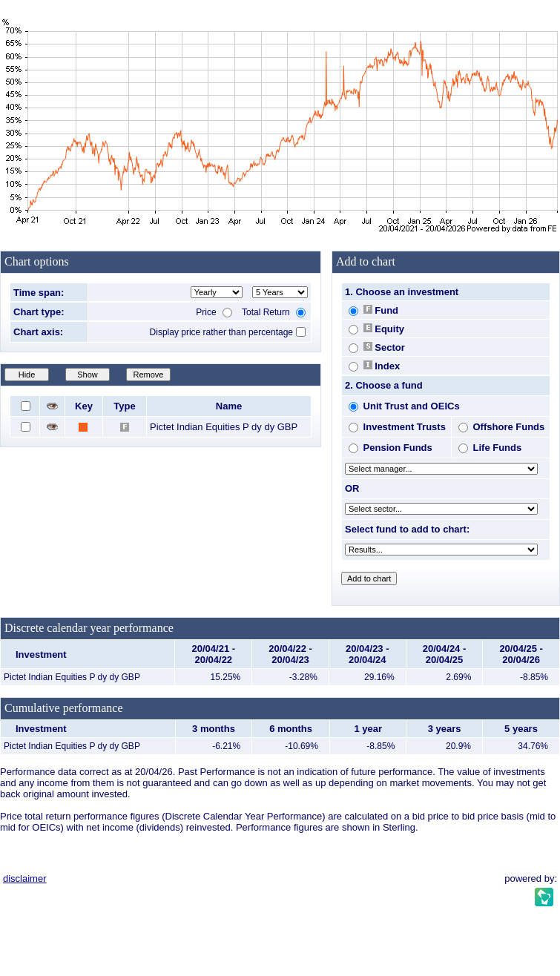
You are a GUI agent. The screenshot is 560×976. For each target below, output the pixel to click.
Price (214, 312)
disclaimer (25, 878)
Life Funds (490, 448)
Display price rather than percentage (221, 332)
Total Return (274, 312)
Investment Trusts (397, 427)
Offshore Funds (501, 427)
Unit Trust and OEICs (404, 406)
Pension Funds (391, 448)
